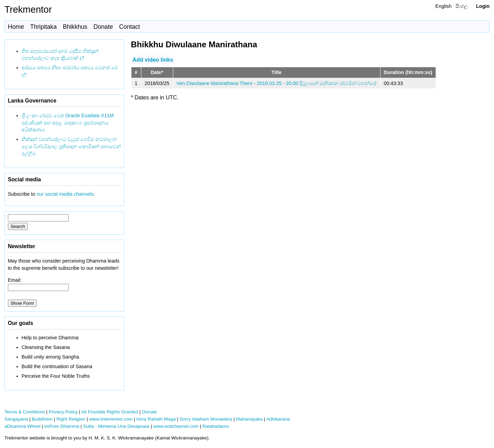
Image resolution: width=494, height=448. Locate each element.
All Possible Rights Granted (110, 412)
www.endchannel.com (176, 426)
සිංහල (462, 6)
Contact (130, 27)
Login (483, 6)
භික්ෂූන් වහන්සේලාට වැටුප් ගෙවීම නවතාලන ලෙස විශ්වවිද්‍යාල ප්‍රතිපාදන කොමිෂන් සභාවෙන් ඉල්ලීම (71, 146)
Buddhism (42, 419)
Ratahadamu (216, 426)
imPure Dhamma (62, 426)
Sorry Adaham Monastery (206, 419)
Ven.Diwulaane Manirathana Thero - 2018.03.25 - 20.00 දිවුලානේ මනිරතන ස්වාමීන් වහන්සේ (277, 83)
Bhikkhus (75, 27)
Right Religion (71, 419)
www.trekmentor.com (111, 419)
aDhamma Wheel (22, 426)
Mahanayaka (249, 419)
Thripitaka (43, 27)
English (443, 6)
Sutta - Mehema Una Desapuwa (116, 426)
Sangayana (16, 419)
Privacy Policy (63, 412)
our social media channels (65, 194)
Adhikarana (278, 419)
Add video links (153, 59)
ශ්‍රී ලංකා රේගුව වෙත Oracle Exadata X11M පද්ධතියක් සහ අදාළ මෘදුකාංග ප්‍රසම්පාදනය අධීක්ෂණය (68, 123)
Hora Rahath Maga (156, 419)
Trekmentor (28, 9)
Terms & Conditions (25, 412)
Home (16, 27)
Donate (103, 27)
